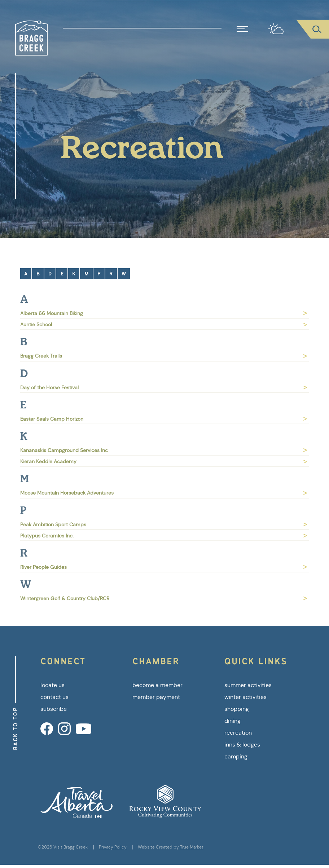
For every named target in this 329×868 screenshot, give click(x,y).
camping (236, 756)
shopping (237, 709)
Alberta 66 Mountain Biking (164, 313)
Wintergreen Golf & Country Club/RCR (164, 598)
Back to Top (15, 728)
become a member (157, 685)
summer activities (248, 685)
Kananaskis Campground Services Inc (164, 450)
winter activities (245, 697)
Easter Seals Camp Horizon (164, 419)
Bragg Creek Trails (164, 356)
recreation (238, 733)
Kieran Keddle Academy (164, 461)
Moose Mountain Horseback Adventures (164, 493)
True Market (192, 847)
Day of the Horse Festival (164, 387)
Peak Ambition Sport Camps (164, 524)
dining (233, 721)
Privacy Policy (113, 847)
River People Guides (164, 567)
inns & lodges (242, 745)
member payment (156, 697)
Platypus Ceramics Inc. (164, 536)
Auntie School (164, 324)
